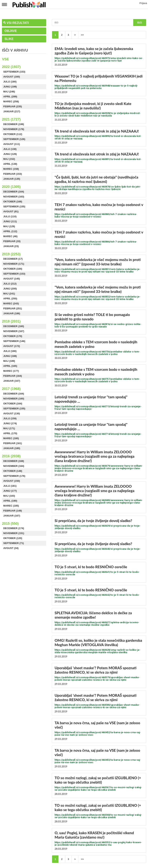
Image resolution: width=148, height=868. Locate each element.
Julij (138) (10, 149)
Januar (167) (12, 381)
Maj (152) (9, 159)
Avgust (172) (12, 346)
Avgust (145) (12, 279)
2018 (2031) (11, 321)
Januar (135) (12, 179)
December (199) (14, 124)
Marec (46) (10, 236)
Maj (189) (9, 361)
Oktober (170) (13, 336)
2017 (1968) (11, 389)
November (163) (14, 197)
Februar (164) (13, 376)
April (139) (10, 164)
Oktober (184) (13, 269)
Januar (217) (12, 111)
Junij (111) (10, 221)
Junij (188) (10, 356)
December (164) (14, 192)
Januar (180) (12, 448)
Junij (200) (10, 289)
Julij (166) (10, 351)
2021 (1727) (11, 119)
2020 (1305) (11, 187)
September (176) (14, 476)
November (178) (14, 129)
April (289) (10, 97)
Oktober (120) (13, 538)
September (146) (14, 341)
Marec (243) (11, 303)
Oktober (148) (13, 471)
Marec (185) (11, 506)
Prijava (143, 3)
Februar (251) (13, 308)
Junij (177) (10, 491)
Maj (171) (9, 428)
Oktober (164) (13, 404)
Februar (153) (13, 174)
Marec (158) (11, 169)
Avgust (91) (11, 211)
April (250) (10, 299)
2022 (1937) (11, 67)
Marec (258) (11, 101)
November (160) (14, 399)
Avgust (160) (12, 77)
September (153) (14, 72)
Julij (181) (10, 486)
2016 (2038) (11, 456)
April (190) (10, 501)
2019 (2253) (11, 254)
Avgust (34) (11, 548)
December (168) (14, 461)
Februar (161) (13, 443)
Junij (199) (10, 87)
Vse (5, 59)
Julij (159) (10, 418)
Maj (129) (9, 226)
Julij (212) (10, 284)
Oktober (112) (13, 134)
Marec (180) (11, 438)
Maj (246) (9, 92)
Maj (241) (9, 294)
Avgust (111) (12, 144)
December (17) (13, 259)
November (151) (14, 533)
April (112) (10, 231)
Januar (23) (11, 246)
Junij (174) (10, 423)
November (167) (14, 331)
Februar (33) (12, 241)
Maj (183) (9, 496)
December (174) (14, 528)
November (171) (14, 264)
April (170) (10, 433)
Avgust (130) (12, 413)
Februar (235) (13, 106)
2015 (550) (10, 524)
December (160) (14, 326)
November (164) (14, 466)
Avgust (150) (12, 481)
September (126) (14, 139)
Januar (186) (12, 313)
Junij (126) (10, 154)
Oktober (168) (13, 202)
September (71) (14, 543)
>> (82, 35)
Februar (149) (13, 511)
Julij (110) (10, 216)
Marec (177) (11, 371)
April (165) (10, 366)
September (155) (14, 206)
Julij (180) (10, 82)
